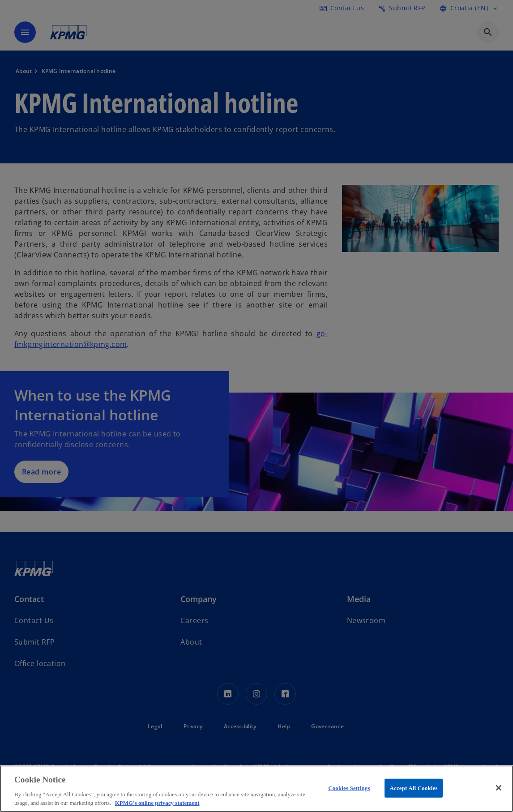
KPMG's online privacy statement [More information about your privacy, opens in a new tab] (157, 803)
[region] (256, 789)
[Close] (499, 788)
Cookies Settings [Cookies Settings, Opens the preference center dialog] (349, 788)
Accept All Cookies (413, 788)
